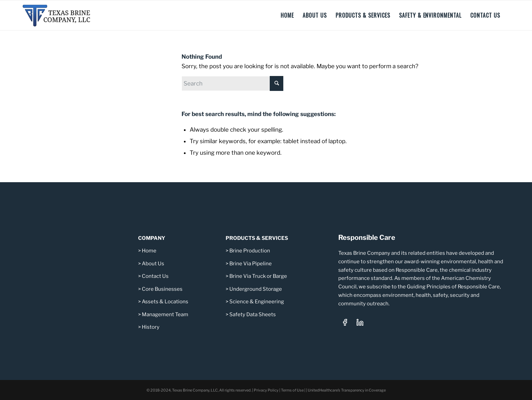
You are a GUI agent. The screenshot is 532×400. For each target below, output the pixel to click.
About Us (153, 264)
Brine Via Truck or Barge (258, 276)
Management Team (165, 315)
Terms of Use (292, 390)
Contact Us (155, 276)
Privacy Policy (266, 390)
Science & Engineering (257, 302)
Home (149, 251)
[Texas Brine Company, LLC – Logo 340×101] (61, 15)
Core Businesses (162, 289)
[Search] (232, 83)
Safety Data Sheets (253, 315)
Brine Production (250, 251)
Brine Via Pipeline (251, 264)
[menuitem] (287, 15)
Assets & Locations (165, 302)
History (151, 327)
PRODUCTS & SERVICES (257, 238)
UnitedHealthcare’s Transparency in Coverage (347, 390)
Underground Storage (256, 289)
